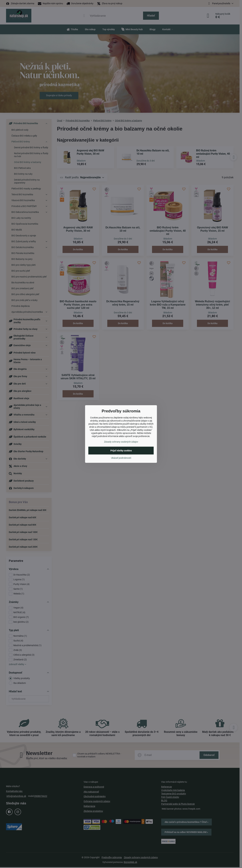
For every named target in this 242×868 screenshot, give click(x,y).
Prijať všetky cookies (121, 451)
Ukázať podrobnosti (121, 458)
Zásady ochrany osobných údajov (121, 442)
